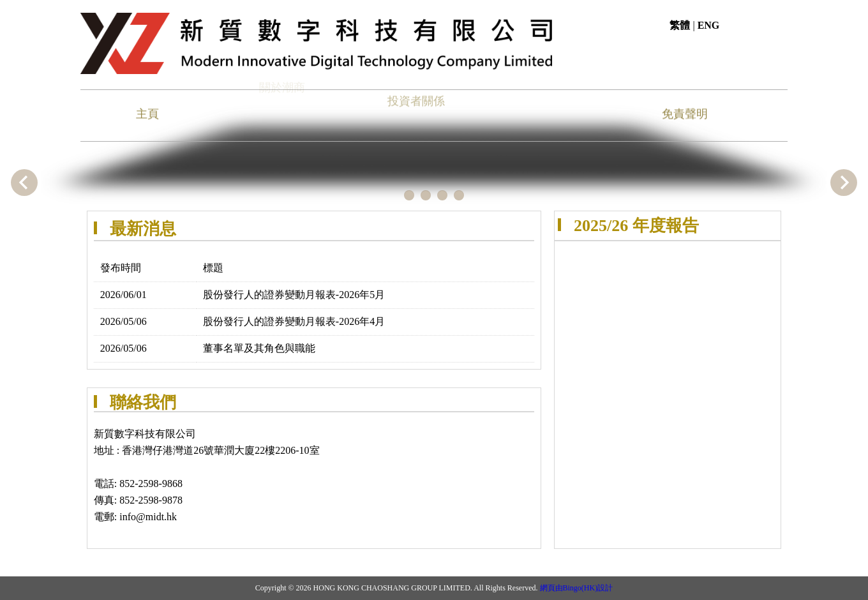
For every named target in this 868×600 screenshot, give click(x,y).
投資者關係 (416, 96)
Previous (24, 183)
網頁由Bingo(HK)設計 (577, 588)
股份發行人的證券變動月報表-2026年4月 (294, 321)
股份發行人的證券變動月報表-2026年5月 (294, 295)
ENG (709, 25)
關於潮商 (282, 84)
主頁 (147, 113)
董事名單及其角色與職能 (259, 348)
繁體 (680, 25)
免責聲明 (685, 113)
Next (844, 183)
